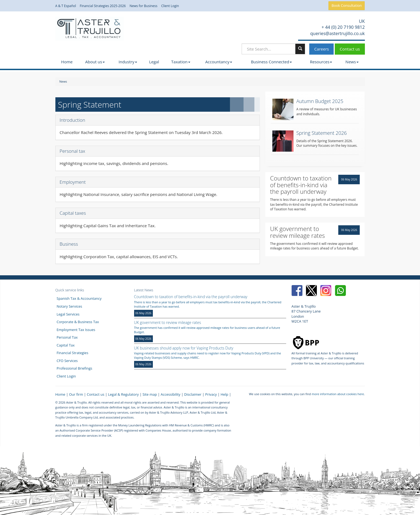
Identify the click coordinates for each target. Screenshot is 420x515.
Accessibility (171, 394)
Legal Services (68, 314)
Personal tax (72, 151)
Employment (73, 182)
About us (95, 62)
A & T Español (66, 6)
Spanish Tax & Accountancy (79, 298)
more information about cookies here (338, 394)
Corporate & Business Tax (78, 322)
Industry (128, 62)
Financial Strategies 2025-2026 (103, 6)
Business (69, 244)
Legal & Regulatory (123, 394)
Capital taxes (73, 213)
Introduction (72, 120)
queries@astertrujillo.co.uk (337, 33)
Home (67, 62)
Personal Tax (67, 337)
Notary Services (70, 306)
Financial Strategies (73, 353)
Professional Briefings (75, 368)
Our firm (76, 394)
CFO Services (67, 361)
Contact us (350, 49)
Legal (154, 62)
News (352, 62)
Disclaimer (193, 394)
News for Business (143, 6)
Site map (150, 394)
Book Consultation (347, 5)
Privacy (211, 394)
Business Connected (271, 62)
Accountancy (219, 62)
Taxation (181, 62)
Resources (321, 62)
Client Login (170, 6)
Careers (321, 49)
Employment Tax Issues (76, 330)
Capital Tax (66, 345)
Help (225, 394)
